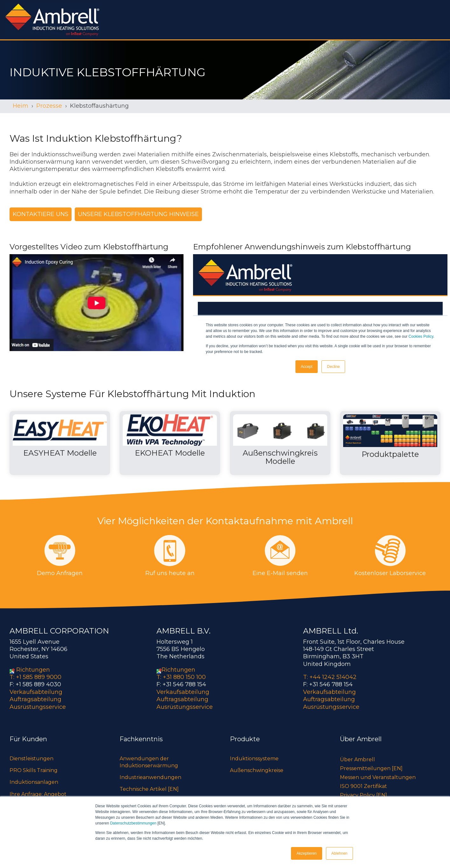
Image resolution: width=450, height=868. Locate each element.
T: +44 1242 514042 (330, 677)
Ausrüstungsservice (38, 707)
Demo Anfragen (60, 573)
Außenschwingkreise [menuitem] (257, 770)
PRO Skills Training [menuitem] (34, 770)
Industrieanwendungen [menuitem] (150, 777)
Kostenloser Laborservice (390, 573)
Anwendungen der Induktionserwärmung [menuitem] (149, 762)
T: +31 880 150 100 (181, 677)
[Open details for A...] (280, 443)
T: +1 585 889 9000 (35, 677)
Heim (21, 106)
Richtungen (33, 670)
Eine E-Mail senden (280, 573)
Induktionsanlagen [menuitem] (34, 782)
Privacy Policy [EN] (363, 795)
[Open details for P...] (390, 443)
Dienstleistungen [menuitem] (31, 759)
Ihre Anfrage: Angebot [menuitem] (38, 794)
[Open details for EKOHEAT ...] (170, 443)
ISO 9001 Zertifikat (363, 786)
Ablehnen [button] (339, 853)
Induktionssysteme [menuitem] (254, 759)
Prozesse (49, 106)
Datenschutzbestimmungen (133, 823)
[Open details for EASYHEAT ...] (60, 443)
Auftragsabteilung (35, 699)
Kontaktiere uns (41, 214)
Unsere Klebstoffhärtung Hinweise (138, 214)
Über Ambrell (357, 759)
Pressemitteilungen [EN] (371, 768)
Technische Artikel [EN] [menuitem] (149, 789)
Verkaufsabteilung (36, 692)
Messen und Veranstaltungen (378, 777)
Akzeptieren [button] (306, 853)
